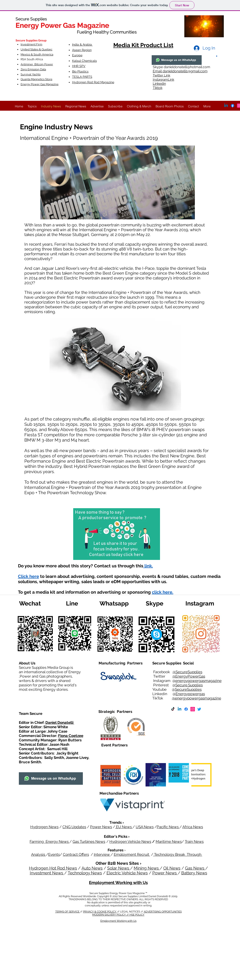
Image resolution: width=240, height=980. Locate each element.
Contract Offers (76, 854)
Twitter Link (162, 75)
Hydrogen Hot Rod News (53, 868)
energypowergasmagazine (198, 681)
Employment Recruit (132, 854)
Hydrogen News (44, 827)
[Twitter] (199, 709)
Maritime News (169, 842)
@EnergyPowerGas (189, 676)
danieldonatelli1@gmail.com (185, 71)
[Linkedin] (180, 709)
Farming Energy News (50, 842)
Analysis (39, 854)
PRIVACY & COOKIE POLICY (100, 912)
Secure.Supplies (189, 685)
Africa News (193, 827)
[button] (217, 56)
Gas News (195, 868)
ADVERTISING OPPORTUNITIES (163, 912)
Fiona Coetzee (71, 736)
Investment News (47, 873)
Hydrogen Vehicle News (130, 842)
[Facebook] (186, 709)
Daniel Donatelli (60, 723)
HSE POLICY (137, 915)
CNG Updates (74, 827)
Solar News (119, 868)
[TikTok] (173, 709)
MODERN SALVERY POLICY (109, 915)
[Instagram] (193, 709)
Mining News (147, 868)
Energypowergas (190, 694)
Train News (194, 842)
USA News (145, 827)
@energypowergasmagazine (196, 698)
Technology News (85, 873)
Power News (101, 827)
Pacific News (168, 827)
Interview (102, 854)
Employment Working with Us (118, 882)
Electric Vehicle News (127, 873)
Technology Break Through (178, 854)
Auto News (92, 868)
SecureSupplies (188, 689)
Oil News (172, 868)
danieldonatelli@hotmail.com (187, 67)
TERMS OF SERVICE (68, 912)
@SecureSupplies (187, 672)
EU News (124, 827)
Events (54, 854)
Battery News (194, 873)
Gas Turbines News (89, 842)
